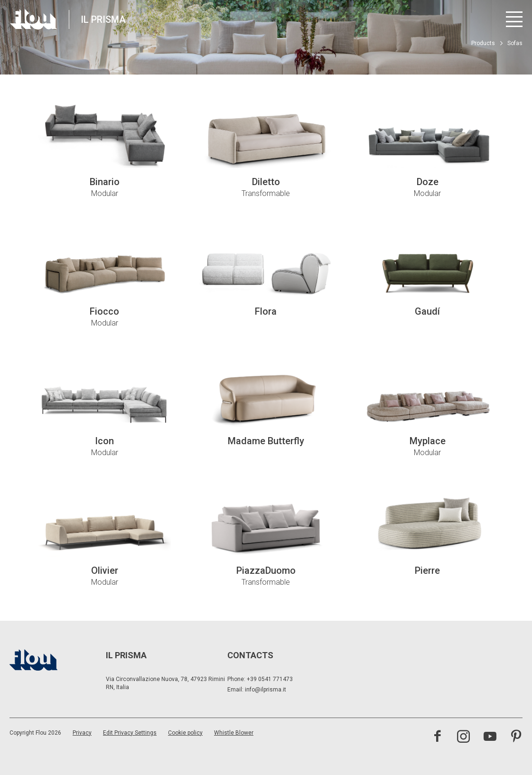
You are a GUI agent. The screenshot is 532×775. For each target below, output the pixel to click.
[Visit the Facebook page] (437, 738)
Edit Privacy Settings (130, 733)
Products (483, 43)
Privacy (82, 733)
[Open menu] (514, 19)
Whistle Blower (234, 733)
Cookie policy (185, 733)
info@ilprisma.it (266, 690)
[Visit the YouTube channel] (490, 738)
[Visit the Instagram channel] (463, 738)
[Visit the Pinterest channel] (516, 738)
